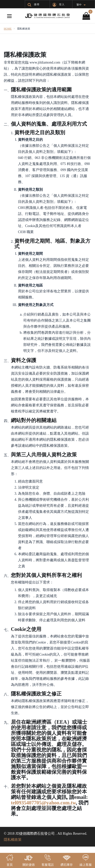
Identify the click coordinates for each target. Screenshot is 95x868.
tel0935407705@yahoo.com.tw (43, 803)
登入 (59, 4)
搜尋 (34, 4)
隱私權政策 (13, 840)
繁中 (81, 5)
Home (8, 29)
